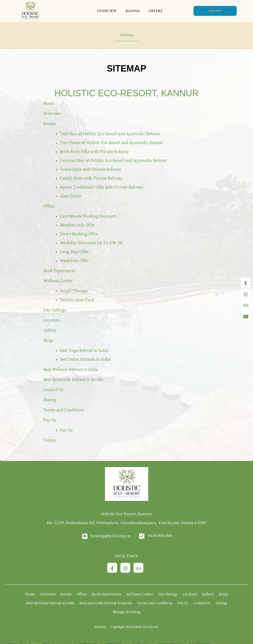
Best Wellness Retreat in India (71, 369)
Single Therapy (74, 291)
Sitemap (127, 35)
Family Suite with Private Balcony (91, 178)
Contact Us (53, 390)
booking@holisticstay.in (110, 536)
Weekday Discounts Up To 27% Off (91, 243)
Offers (156, 11)
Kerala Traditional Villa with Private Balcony (102, 187)
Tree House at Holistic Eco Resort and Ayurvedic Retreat (111, 143)
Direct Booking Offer (79, 234)
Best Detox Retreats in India (85, 359)
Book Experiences (60, 271)
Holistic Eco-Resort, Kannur (126, 93)
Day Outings (55, 310)
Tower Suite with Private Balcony (91, 169)
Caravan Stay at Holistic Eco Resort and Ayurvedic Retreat (113, 161)
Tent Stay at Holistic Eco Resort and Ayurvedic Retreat (110, 134)
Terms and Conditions (64, 410)
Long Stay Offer (74, 252)
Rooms (133, 11)
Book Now (215, 11)
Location (52, 320)
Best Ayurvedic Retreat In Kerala (73, 380)
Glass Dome (71, 196)
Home (49, 104)
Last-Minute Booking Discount (88, 216)
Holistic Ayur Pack (77, 300)
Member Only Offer (78, 225)
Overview (107, 11)
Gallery (50, 330)
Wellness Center (58, 281)
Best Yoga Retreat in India (84, 350)
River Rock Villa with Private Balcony (95, 152)
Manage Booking (127, 612)
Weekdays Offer (74, 261)
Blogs (49, 340)
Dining (50, 400)
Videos (50, 440)
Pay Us (50, 420)
